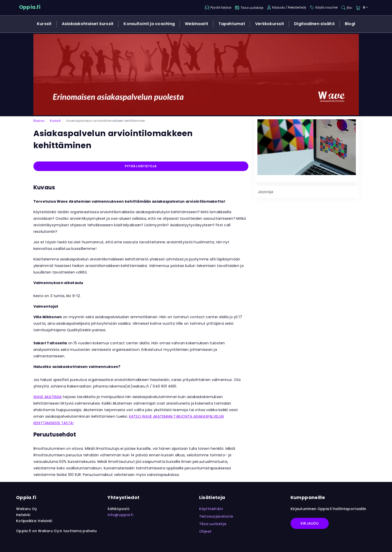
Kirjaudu (310, 523)
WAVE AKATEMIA (48, 397)
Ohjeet (205, 531)
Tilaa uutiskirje (213, 524)
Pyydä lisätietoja (141, 166)
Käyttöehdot (211, 509)
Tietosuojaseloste (216, 516)
